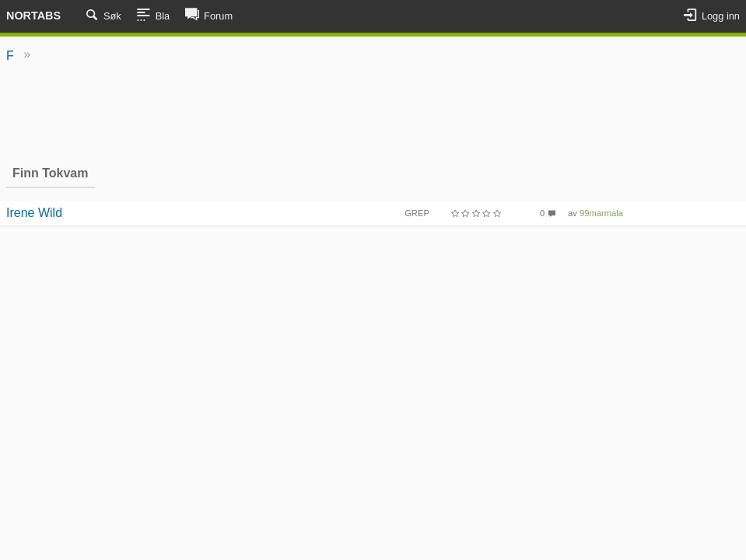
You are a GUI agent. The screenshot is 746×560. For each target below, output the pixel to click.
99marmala (601, 213)
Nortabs (33, 16)
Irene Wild (34, 213)
